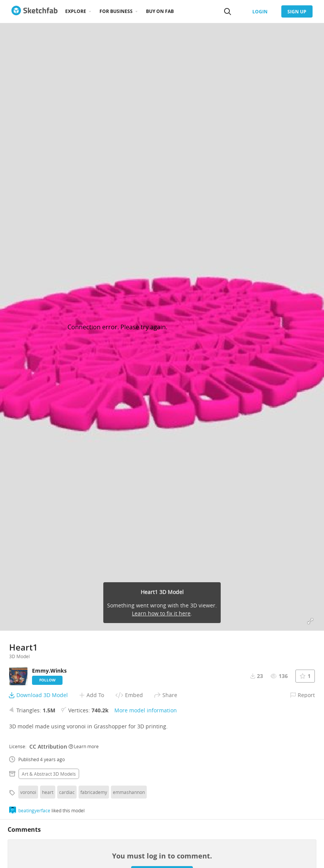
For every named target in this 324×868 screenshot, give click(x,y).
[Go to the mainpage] (34, 11)
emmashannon (129, 792)
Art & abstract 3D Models (49, 774)
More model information (146, 710)
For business (116, 11)
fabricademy (94, 792)
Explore (76, 11)
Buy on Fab (160, 11)
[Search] (228, 11)
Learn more (84, 746)
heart (48, 792)
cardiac (67, 792)
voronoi (28, 792)
